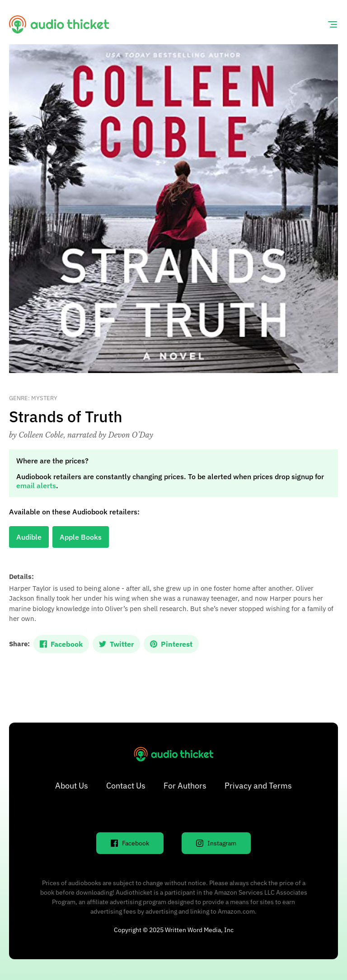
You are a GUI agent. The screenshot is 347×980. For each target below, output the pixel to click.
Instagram (216, 843)
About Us (72, 786)
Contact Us (126, 786)
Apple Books (81, 537)
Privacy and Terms (258, 786)
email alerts (36, 485)
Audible (29, 537)
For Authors (185, 786)
